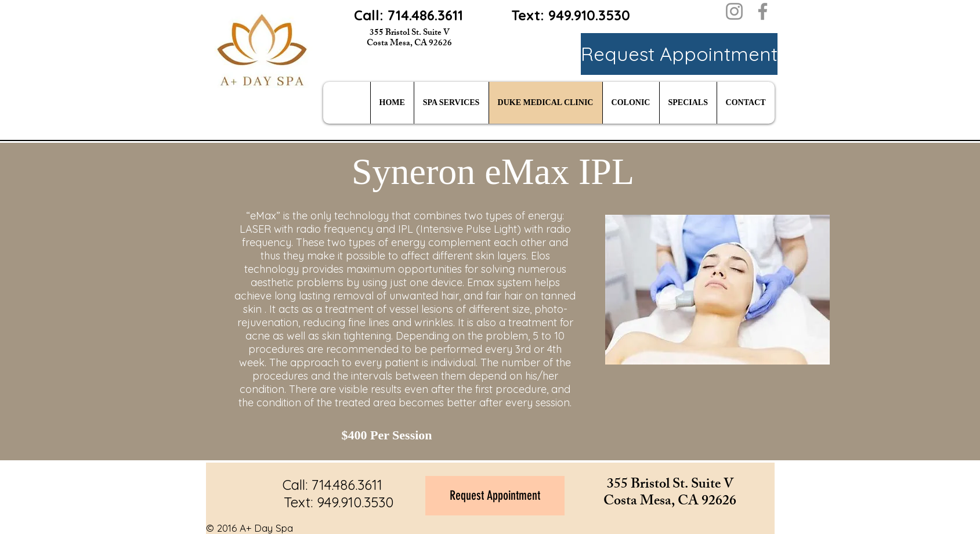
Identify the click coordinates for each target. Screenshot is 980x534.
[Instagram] (734, 11)
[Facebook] (763, 11)
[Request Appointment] (679, 54)
